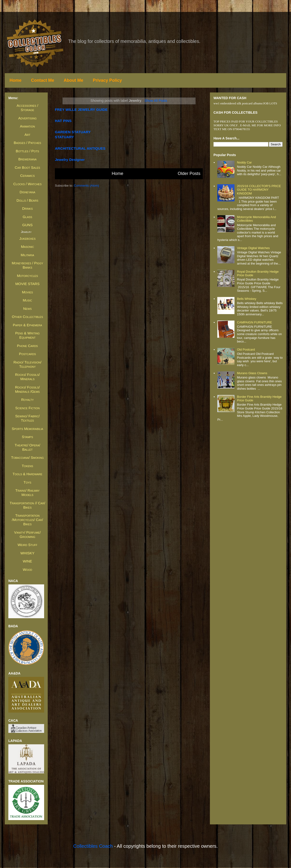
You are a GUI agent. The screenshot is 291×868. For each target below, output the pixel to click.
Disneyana (27, 192)
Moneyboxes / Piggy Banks (27, 265)
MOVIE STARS (27, 284)
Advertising (27, 118)
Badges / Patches (28, 143)
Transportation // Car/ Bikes (27, 505)
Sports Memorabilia (27, 429)
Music (28, 300)
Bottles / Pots (27, 151)
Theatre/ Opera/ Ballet (27, 447)
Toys (27, 482)
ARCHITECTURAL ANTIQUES (80, 148)
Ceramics (28, 176)
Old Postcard (246, 350)
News (27, 309)
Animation (28, 126)
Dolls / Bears (27, 200)
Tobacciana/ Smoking (28, 457)
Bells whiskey (247, 299)
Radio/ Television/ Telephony (27, 364)
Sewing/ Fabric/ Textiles (28, 418)
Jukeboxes (27, 238)
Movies (27, 292)
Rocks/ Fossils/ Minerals (27, 377)
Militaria (27, 255)
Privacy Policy (107, 80)
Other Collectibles (28, 317)
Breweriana (28, 159)
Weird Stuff (28, 545)
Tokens (27, 466)
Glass (27, 217)
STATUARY (64, 137)
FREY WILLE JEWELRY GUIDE (81, 110)
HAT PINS (63, 121)
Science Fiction (27, 408)
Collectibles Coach (93, 846)
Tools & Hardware (28, 474)
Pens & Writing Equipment (27, 335)
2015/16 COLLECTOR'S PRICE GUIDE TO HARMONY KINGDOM (259, 190)
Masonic (28, 247)
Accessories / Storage (27, 108)
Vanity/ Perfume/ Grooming (27, 534)
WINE (27, 561)
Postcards (27, 354)
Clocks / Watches (28, 184)
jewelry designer (70, 160)
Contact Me (43, 80)
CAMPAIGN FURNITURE (254, 322)
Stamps (27, 437)
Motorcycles (27, 276)
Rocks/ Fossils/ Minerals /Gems (27, 389)
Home (16, 80)
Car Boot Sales (27, 167)
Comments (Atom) (86, 186)
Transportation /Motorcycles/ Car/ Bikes (28, 520)
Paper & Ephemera (28, 325)
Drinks (27, 208)
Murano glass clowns (252, 373)
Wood (27, 569)
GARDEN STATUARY (73, 132)
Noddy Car (244, 162)
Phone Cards (27, 346)
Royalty (28, 400)
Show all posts (156, 101)
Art (27, 135)
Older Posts (189, 174)
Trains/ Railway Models (27, 493)
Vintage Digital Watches (253, 248)
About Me (73, 80)
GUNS (27, 225)
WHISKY (27, 553)
